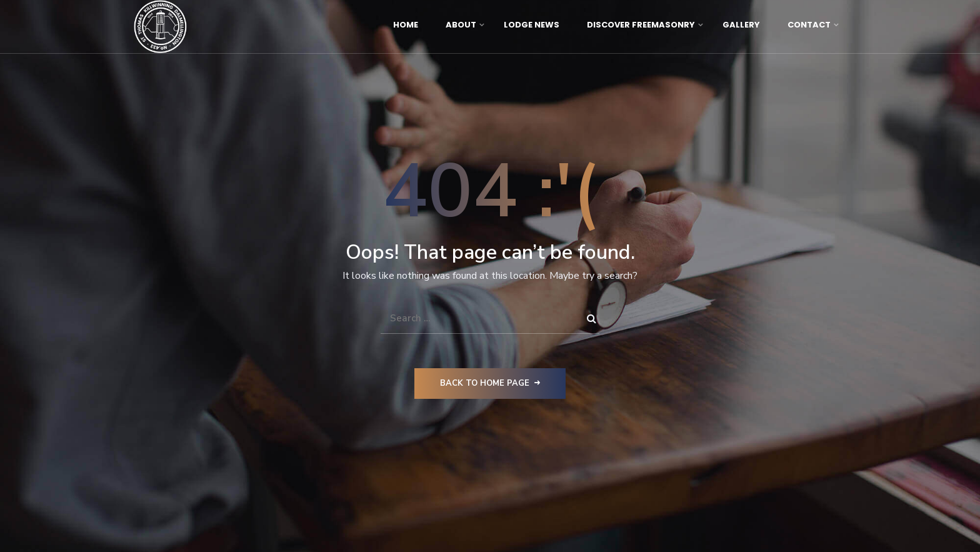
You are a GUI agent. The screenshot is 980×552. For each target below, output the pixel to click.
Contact (809, 25)
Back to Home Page (490, 383)
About (461, 25)
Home (406, 25)
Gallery (741, 25)
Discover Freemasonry (641, 25)
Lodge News (532, 25)
